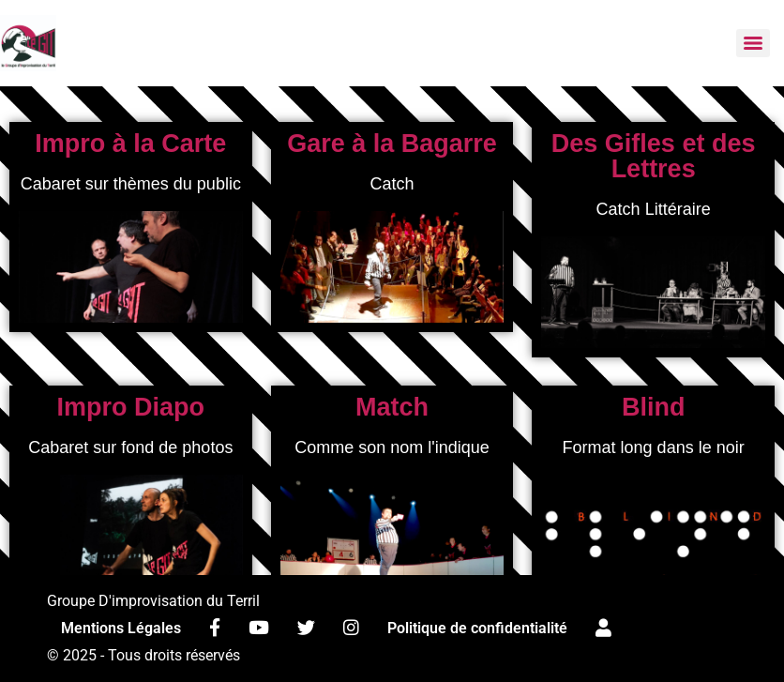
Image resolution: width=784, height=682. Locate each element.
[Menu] (753, 43)
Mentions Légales (121, 628)
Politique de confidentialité (477, 628)
